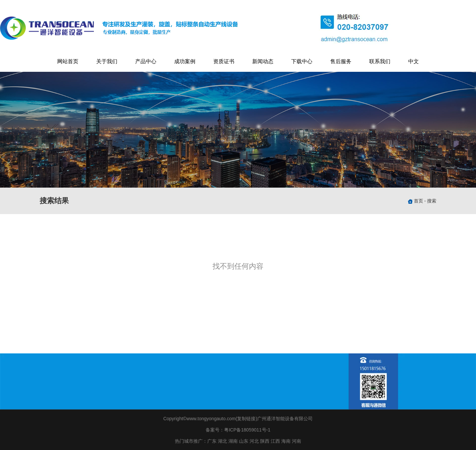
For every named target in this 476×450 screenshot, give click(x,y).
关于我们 (107, 61)
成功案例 (185, 61)
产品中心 (146, 61)
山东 (244, 441)
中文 (414, 61)
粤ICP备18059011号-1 (247, 430)
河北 (254, 441)
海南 (286, 441)
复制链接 (246, 419)
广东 (212, 441)
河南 (297, 441)
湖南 (233, 441)
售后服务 (341, 61)
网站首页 (68, 61)
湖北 (222, 441)
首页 (419, 201)
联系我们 (380, 61)
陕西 (265, 441)
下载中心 (302, 61)
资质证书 (224, 61)
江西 (275, 441)
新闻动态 (263, 61)
